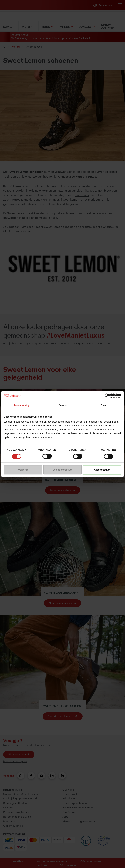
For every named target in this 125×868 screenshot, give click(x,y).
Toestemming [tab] (22, 405)
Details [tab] (62, 405)
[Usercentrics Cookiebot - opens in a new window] (107, 396)
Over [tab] (103, 405)
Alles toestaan (102, 470)
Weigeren (23, 470)
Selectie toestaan (63, 470)
